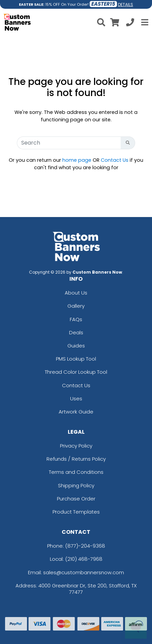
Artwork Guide (76, 412)
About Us (76, 293)
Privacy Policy (76, 446)
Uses (76, 398)
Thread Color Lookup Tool (76, 372)
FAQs (76, 319)
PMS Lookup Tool (76, 359)
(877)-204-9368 (85, 546)
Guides (76, 346)
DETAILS (126, 5)
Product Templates (76, 512)
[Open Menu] (144, 22)
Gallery (76, 306)
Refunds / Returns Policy (76, 459)
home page (77, 160)
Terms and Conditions (76, 472)
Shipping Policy (76, 485)
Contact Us (115, 160)
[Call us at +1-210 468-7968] (130, 23)
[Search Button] (128, 143)
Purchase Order (76, 499)
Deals (76, 332)
